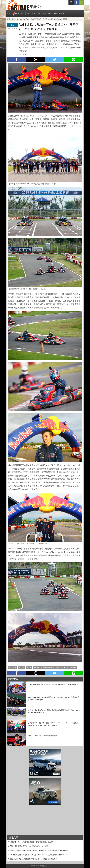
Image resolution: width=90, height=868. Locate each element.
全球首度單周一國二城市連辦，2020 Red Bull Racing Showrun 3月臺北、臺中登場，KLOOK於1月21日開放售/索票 (54, 724)
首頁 (8, 19)
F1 (10, 668)
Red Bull (69, 465)
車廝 (9, 15)
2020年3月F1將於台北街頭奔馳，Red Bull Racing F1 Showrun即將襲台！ (54, 684)
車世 (50, 15)
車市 (34, 15)
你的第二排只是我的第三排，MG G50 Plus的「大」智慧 (28, 846)
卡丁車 (74, 116)
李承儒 (24, 54)
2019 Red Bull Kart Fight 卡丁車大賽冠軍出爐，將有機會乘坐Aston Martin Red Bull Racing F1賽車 (54, 711)
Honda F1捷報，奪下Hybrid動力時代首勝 (42, 736)
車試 (23, 15)
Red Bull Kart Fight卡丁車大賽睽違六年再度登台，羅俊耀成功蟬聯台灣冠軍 (42, 19)
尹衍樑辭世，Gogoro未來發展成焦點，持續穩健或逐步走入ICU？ (31, 842)
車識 (44, 15)
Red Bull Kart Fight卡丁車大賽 (44, 668)
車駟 (55, 15)
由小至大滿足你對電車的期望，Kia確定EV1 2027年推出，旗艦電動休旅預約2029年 (38, 855)
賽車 (15, 668)
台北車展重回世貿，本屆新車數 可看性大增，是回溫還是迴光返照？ (32, 859)
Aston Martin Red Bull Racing (66, 668)
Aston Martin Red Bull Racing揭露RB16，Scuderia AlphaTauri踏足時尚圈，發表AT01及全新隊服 (54, 698)
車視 (39, 15)
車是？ (62, 15)
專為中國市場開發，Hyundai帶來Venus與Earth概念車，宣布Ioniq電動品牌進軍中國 (38, 851)
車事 (28, 15)
